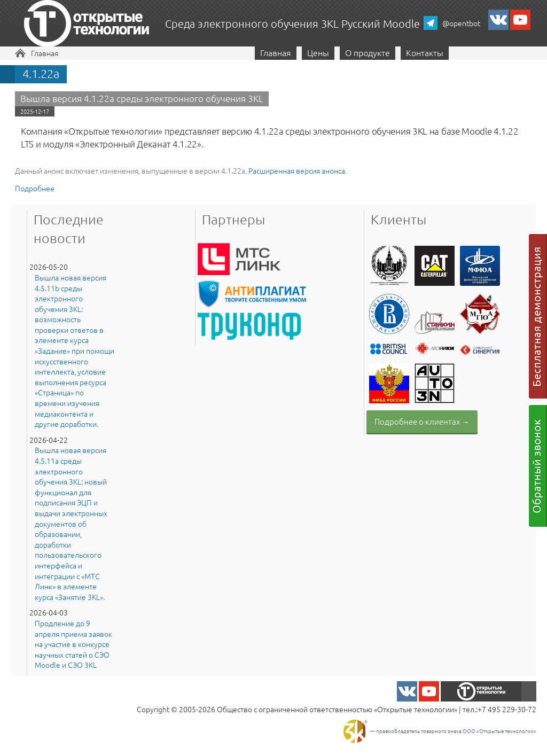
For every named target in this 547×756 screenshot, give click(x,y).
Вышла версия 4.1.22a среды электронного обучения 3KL (142, 98)
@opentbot (461, 23)
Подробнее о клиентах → (422, 421)
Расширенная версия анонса (297, 170)
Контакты (425, 52)
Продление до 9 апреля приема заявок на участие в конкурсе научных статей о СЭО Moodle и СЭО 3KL (73, 644)
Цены (318, 52)
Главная (45, 53)
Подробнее (35, 188)
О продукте (368, 52)
